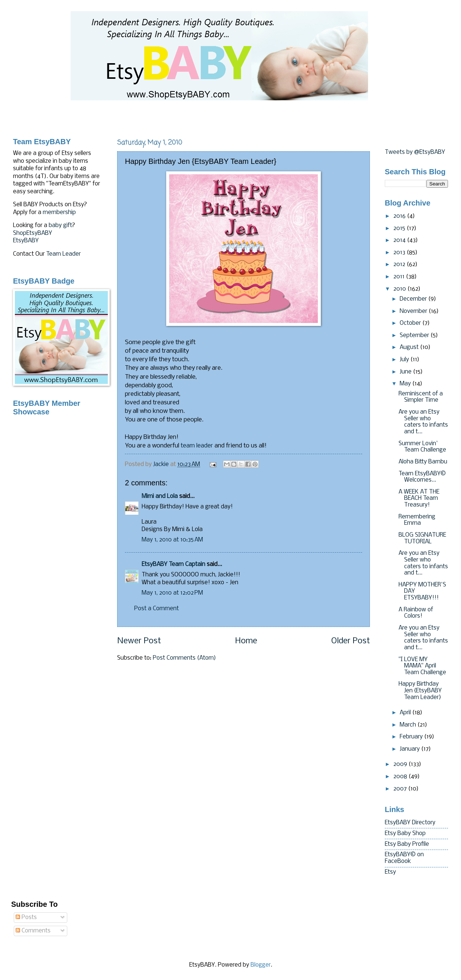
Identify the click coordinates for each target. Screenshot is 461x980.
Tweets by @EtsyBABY (415, 152)
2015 (400, 229)
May (406, 384)
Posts (26, 918)
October (411, 323)
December (414, 299)
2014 (400, 240)
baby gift (60, 226)
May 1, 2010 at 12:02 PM (172, 593)
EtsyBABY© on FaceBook (404, 858)
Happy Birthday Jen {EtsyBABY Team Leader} (420, 691)
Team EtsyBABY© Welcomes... (422, 477)
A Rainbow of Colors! (416, 613)
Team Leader (63, 254)
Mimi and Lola (160, 497)
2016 (400, 216)
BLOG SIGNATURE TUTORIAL (422, 538)
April (406, 713)
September (415, 336)
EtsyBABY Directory (410, 823)
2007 (401, 789)
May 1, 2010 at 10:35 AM (172, 540)
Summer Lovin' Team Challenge (422, 447)
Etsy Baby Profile (407, 844)
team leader (197, 446)
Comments (33, 931)
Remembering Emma (417, 520)
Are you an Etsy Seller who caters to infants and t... (423, 422)
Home (246, 641)
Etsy (390, 872)
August (410, 347)
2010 (400, 289)
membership (59, 213)
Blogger (261, 965)
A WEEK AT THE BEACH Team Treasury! (419, 499)
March (409, 725)
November (414, 311)
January (410, 749)
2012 (400, 265)
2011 (400, 277)
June (406, 372)
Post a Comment (157, 609)
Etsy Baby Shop (405, 834)
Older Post (351, 641)
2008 (401, 777)
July (405, 360)
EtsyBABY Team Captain (173, 565)
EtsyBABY (26, 241)
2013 (400, 253)
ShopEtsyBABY (33, 233)
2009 (401, 764)
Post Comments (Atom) (184, 658)
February (412, 737)
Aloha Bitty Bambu (423, 462)
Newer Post (139, 641)
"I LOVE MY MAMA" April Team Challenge (422, 666)
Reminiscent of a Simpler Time (421, 397)
